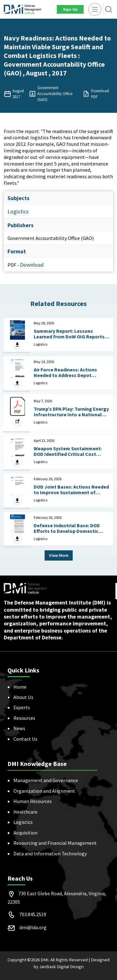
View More (59, 555)
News (19, 728)
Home (20, 687)
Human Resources (33, 801)
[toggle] (95, 9)
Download (32, 265)
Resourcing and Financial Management (55, 843)
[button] (109, 9)
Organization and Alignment (44, 791)
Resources (24, 718)
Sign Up (70, 9)
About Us (23, 697)
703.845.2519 (33, 914)
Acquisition (25, 833)
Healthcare (25, 812)
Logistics (18, 211)
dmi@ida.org (33, 927)
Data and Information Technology (50, 853)
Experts (22, 707)
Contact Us (25, 739)
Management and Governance (46, 780)
